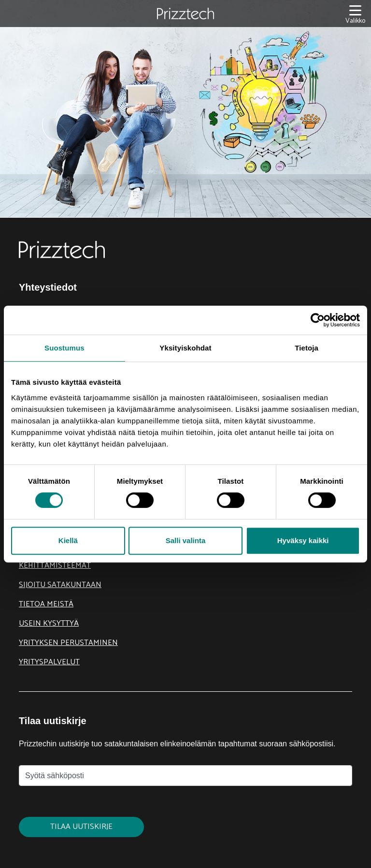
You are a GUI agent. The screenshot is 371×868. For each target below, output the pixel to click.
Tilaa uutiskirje (81, 827)
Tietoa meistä (46, 604)
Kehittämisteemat (55, 566)
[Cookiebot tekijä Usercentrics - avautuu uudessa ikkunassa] (318, 320)
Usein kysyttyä (49, 623)
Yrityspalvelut (49, 662)
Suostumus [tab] (64, 348)
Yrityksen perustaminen (68, 643)
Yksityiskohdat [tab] (185, 348)
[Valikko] (355, 14)
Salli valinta (186, 540)
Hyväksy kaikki (303, 540)
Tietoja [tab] (307, 348)
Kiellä (68, 540)
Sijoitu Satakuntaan (60, 585)
